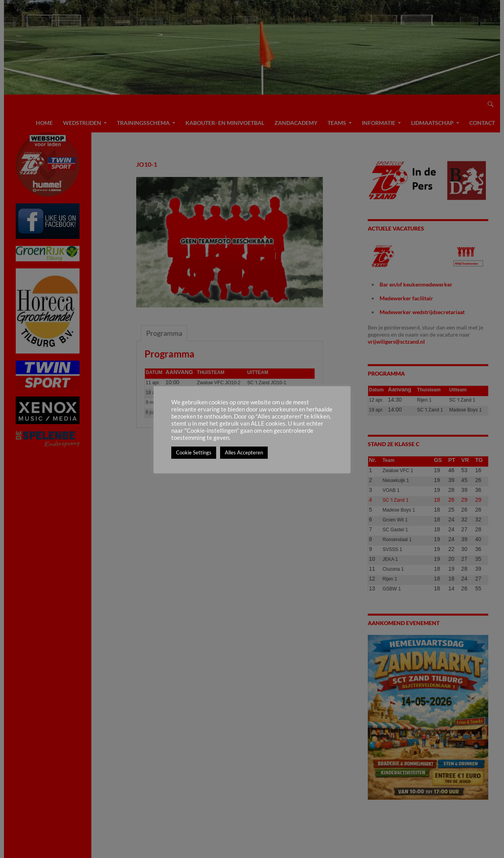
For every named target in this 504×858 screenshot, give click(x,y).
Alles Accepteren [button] (244, 452)
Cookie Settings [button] (194, 452)
